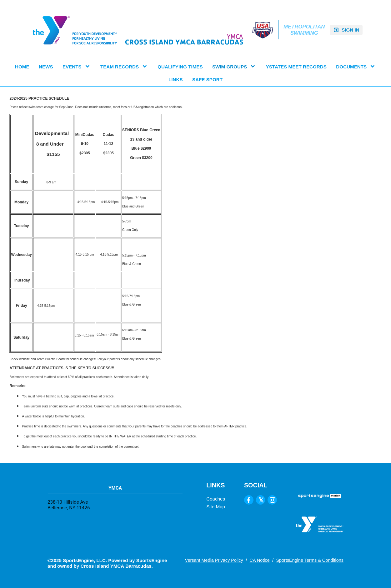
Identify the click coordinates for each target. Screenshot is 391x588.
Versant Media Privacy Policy (214, 560)
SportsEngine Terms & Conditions (310, 560)
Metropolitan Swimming (304, 30)
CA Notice (259, 560)
